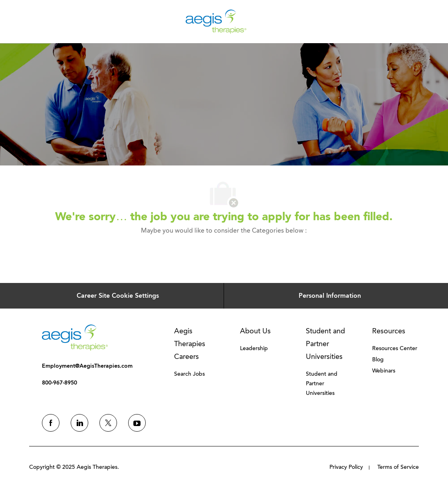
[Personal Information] (330, 296)
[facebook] (51, 423)
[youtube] (137, 423)
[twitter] (108, 423)
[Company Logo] (216, 21)
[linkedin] (79, 423)
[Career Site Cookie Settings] (118, 296)
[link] (75, 338)
